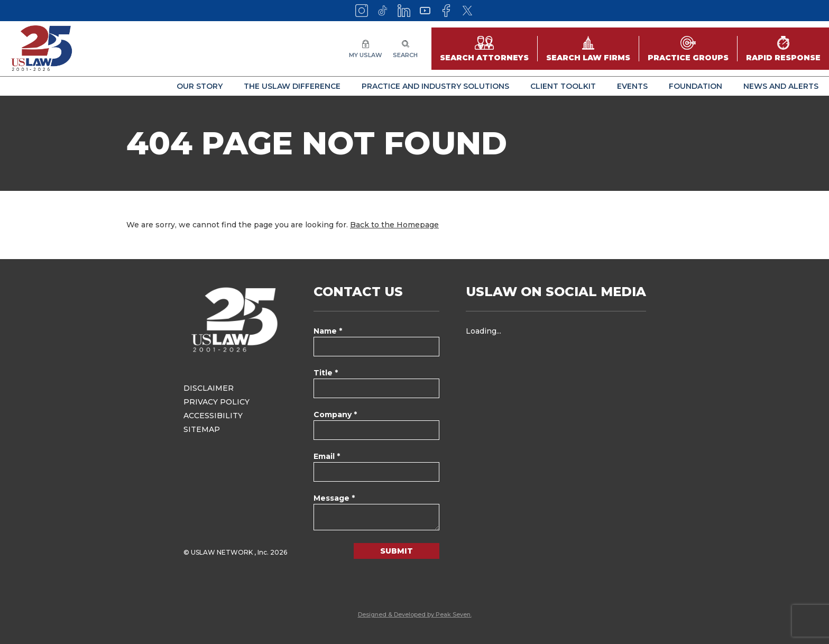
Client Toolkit (563, 86)
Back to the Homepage (394, 225)
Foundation (696, 86)
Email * (327, 456)
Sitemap (202, 429)
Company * (335, 415)
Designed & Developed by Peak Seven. (415, 614)
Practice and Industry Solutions (435, 86)
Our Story (200, 86)
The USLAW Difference (292, 86)
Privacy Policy (217, 402)
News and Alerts (781, 86)
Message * (334, 498)
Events (632, 86)
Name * (328, 331)
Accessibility (213, 416)
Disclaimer (209, 388)
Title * (326, 373)
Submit (397, 551)
